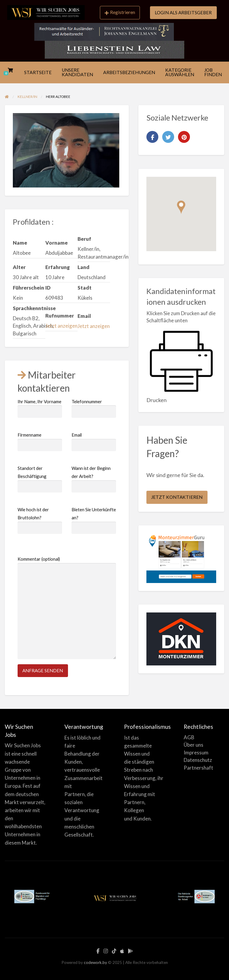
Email (94, 442)
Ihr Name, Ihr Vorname (40, 408)
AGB (189, 737)
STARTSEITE (38, 72)
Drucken (157, 400)
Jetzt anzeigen (61, 326)
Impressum (196, 752)
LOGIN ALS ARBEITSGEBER (183, 12)
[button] (181, 207)
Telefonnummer (94, 408)
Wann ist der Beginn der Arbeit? (94, 479)
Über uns (194, 745)
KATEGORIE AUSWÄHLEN (180, 72)
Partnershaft (198, 768)
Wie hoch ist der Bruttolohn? (40, 520)
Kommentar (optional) (67, 608)
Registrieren (120, 12)
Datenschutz (198, 760)
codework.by (95, 962)
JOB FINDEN (213, 72)
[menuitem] (120, 13)
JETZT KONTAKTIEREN (177, 497)
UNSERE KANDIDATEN (77, 72)
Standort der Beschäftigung (40, 479)
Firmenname (40, 442)
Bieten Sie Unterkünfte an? (94, 520)
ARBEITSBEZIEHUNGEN (129, 72)
